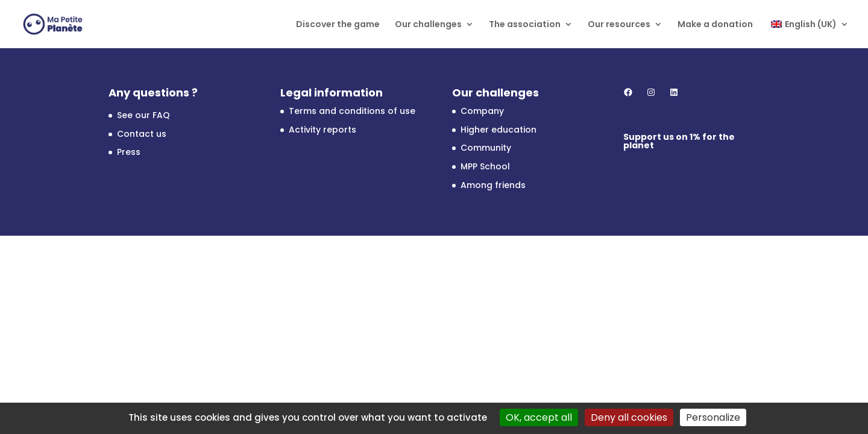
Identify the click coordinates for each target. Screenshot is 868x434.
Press (129, 152)
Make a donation (715, 25)
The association (525, 25)
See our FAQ (143, 115)
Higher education (498, 130)
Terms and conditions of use (352, 111)
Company (482, 111)
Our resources (619, 25)
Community (486, 148)
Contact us (142, 134)
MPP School (485, 166)
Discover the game (338, 25)
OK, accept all (539, 417)
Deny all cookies (629, 417)
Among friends (493, 185)
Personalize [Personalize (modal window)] (713, 417)
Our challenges (428, 25)
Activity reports (322, 130)
